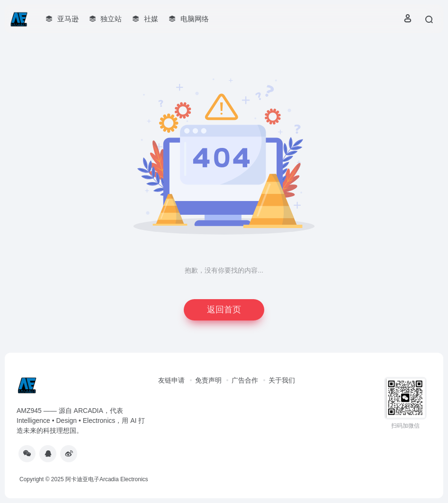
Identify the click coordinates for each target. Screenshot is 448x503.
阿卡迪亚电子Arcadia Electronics (107, 479)
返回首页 (224, 310)
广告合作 (245, 380)
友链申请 (171, 380)
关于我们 (282, 380)
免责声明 (208, 380)
